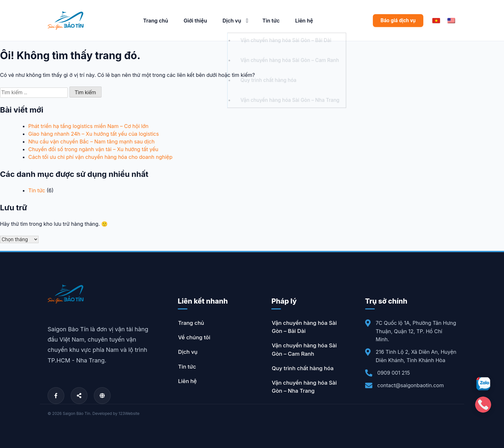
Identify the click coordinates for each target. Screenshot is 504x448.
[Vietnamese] (436, 21)
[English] (451, 21)
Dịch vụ (232, 21)
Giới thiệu (195, 21)
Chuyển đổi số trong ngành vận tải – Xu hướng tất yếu (93, 149)
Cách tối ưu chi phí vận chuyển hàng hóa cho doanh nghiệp (100, 157)
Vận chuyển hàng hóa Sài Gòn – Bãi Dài (304, 327)
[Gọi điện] (483, 405)
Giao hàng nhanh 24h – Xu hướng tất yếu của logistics (94, 134)
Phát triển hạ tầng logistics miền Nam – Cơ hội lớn (88, 126)
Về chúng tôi (194, 337)
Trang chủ (156, 21)
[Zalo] (483, 384)
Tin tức (271, 21)
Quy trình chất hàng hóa (302, 368)
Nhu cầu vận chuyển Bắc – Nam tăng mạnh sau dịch (91, 142)
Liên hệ (304, 21)
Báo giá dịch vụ (398, 20)
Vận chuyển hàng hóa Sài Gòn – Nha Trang (304, 387)
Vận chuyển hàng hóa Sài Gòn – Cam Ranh (304, 349)
